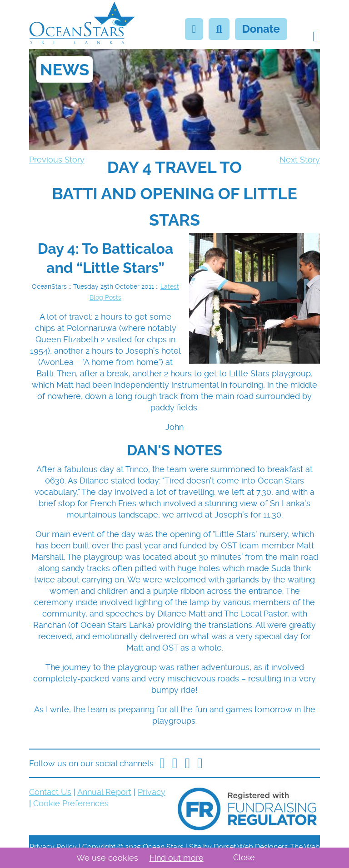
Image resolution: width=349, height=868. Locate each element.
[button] (315, 36)
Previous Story (57, 160)
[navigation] (174, 193)
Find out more (177, 858)
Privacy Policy (53, 847)
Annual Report (104, 792)
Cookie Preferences (71, 803)
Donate (261, 29)
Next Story (300, 160)
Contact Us (50, 792)
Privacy (152, 792)
